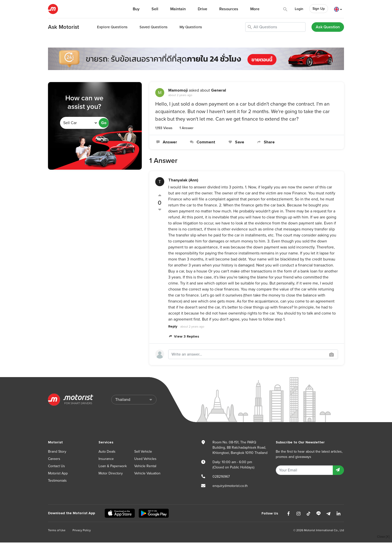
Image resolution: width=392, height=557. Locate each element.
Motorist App (58, 473)
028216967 (221, 477)
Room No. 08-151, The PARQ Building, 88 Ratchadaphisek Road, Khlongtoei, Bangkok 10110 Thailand (240, 448)
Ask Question (328, 27)
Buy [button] (136, 9)
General (218, 90)
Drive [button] (202, 9)
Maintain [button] (178, 9)
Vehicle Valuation (147, 473)
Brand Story (57, 452)
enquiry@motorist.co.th (230, 486)
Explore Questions (112, 27)
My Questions (191, 27)
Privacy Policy (82, 530)
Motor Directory (111, 473)
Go (104, 123)
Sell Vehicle (143, 452)
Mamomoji (178, 90)
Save (236, 142)
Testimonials (57, 481)
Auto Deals (107, 452)
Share (265, 142)
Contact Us (56, 466)
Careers (54, 459)
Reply (173, 326)
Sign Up (319, 9)
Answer (166, 142)
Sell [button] (155, 9)
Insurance (106, 459)
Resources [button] (229, 9)
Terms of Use (57, 530)
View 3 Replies (184, 336)
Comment (202, 142)
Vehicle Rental (145, 466)
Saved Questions (153, 27)
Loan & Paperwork (113, 466)
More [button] (255, 9)
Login (299, 9)
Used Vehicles (145, 459)
